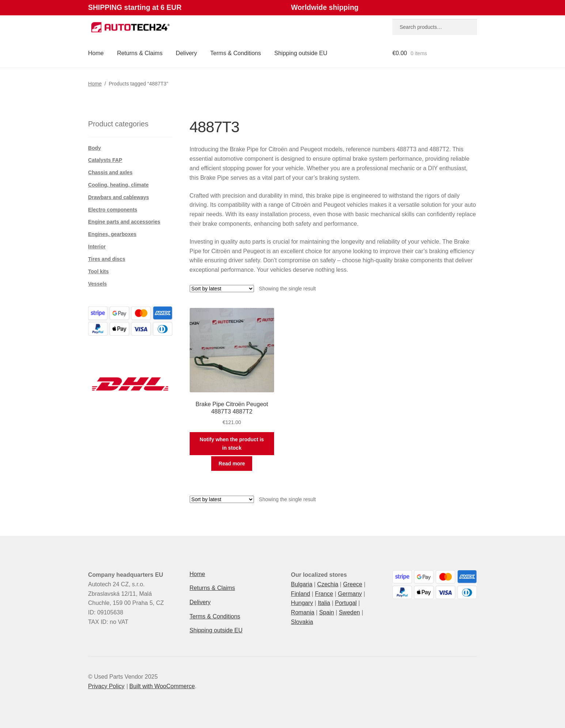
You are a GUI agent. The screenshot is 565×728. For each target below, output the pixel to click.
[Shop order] (222, 289)
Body (94, 148)
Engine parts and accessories (124, 222)
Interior (97, 247)
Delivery (186, 53)
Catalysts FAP (105, 160)
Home (96, 53)
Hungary (302, 603)
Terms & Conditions (236, 53)
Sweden (349, 612)
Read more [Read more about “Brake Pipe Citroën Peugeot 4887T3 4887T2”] (232, 464)
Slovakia (302, 622)
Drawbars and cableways (119, 197)
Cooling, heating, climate (118, 185)
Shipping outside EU (301, 53)
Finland (300, 594)
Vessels (97, 284)
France (324, 594)
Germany (350, 594)
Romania (303, 612)
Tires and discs (107, 259)
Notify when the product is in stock (232, 444)
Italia (324, 603)
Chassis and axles (110, 172)
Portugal (346, 603)
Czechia (328, 584)
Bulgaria (302, 584)
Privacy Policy (106, 686)
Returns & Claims (140, 53)
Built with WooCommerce (162, 686)
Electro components (113, 210)
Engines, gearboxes (112, 234)
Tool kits (98, 271)
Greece (353, 584)
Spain (327, 612)
